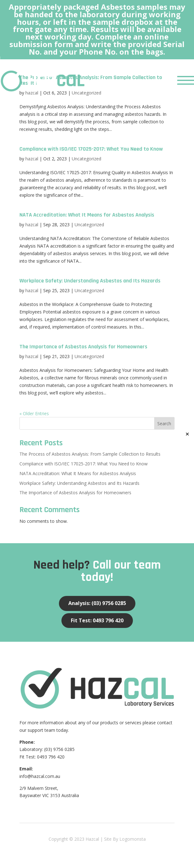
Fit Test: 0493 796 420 (97, 620)
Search (164, 423)
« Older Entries (34, 413)
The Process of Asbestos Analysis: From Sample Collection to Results (90, 454)
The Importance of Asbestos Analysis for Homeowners (83, 347)
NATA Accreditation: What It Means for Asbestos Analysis (87, 215)
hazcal (32, 159)
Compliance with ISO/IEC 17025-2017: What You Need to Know (91, 149)
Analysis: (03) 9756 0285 (97, 603)
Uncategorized (87, 159)
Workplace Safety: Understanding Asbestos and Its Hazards (90, 281)
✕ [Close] (187, 434)
